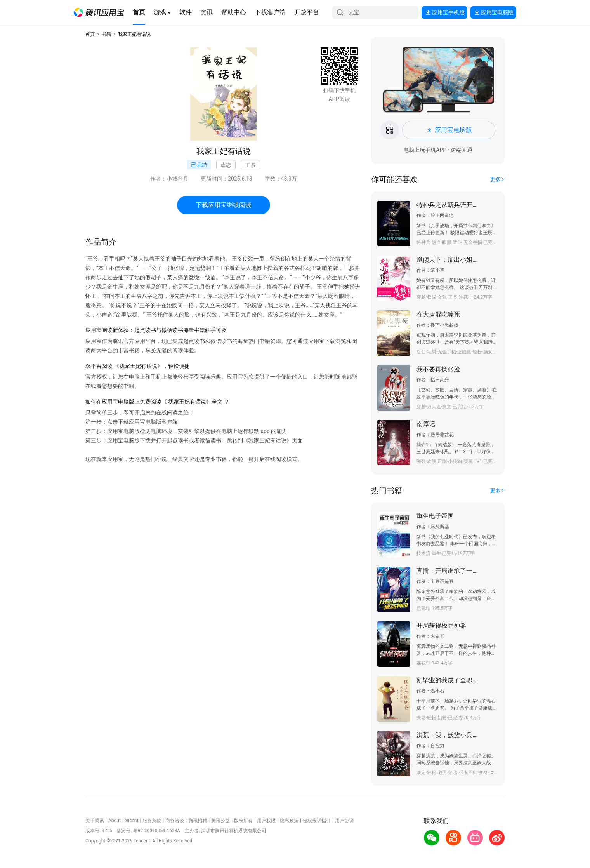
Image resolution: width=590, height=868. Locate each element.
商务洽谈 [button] (175, 821)
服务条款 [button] (152, 821)
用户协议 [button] (344, 821)
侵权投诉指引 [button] (317, 821)
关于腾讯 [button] (95, 821)
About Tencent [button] (123, 821)
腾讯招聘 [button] (198, 821)
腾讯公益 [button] (220, 821)
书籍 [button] (106, 34)
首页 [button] (90, 34)
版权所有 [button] (243, 821)
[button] (99, 12)
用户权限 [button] (266, 821)
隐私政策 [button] (289, 821)
